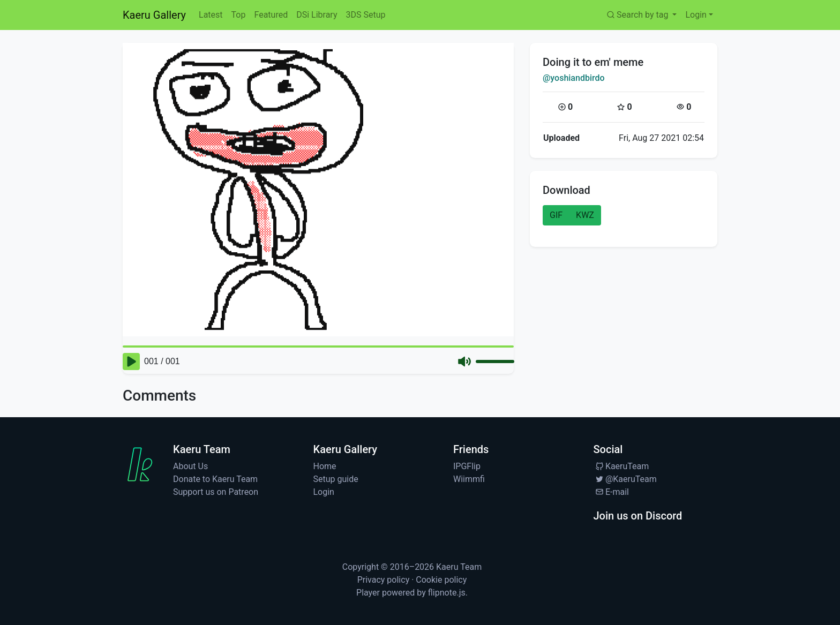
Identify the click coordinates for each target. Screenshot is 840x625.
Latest (211, 15)
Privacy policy (384, 580)
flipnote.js (447, 593)
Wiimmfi (469, 479)
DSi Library (317, 15)
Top (239, 15)
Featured (271, 15)
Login (324, 492)
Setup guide (336, 479)
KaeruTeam (621, 466)
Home (325, 466)
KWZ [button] (585, 215)
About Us (190, 466)
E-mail (611, 492)
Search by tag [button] (638, 15)
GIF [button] (556, 215)
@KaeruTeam (625, 479)
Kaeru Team (459, 567)
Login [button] (696, 15)
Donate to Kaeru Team (215, 479)
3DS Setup (365, 15)
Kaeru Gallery (154, 15)
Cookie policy (441, 580)
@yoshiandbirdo (574, 78)
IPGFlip (467, 466)
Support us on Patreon (216, 492)
